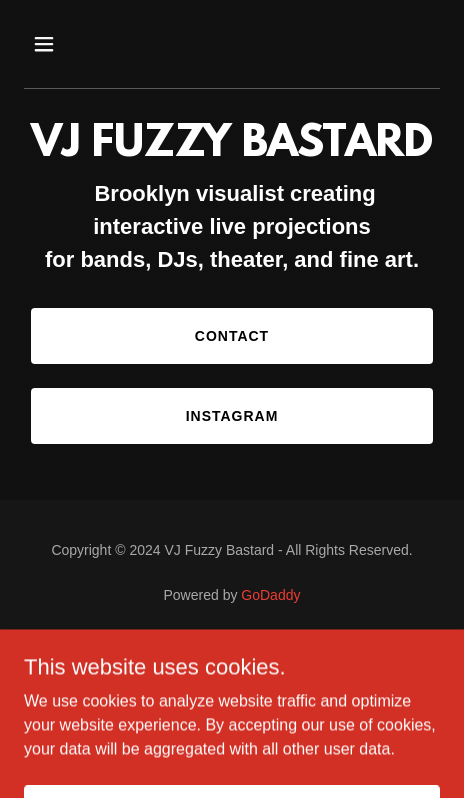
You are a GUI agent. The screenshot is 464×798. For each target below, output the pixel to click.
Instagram (232, 416)
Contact (232, 336)
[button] (55, 44)
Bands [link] (231, 650)
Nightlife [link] (232, 674)
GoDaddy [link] (270, 595)
